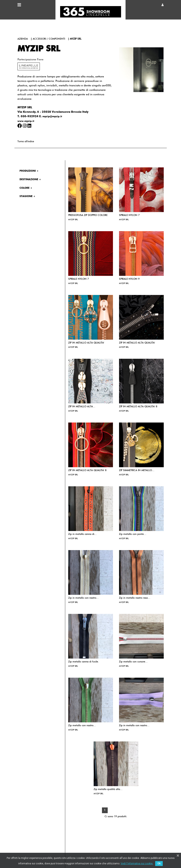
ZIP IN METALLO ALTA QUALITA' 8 (138, 407)
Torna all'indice (26, 142)
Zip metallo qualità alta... (108, 789)
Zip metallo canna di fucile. (84, 662)
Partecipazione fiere (30, 60)
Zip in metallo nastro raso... (135, 598)
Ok (159, 864)
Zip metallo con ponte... (133, 534)
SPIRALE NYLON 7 (129, 215)
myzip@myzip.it (52, 117)
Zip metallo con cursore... (133, 662)
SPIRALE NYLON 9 (129, 279)
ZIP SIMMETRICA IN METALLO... (137, 470)
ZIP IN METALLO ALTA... (82, 407)
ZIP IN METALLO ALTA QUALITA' (86, 343)
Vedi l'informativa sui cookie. (137, 864)
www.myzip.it (26, 121)
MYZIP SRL (73, 220)
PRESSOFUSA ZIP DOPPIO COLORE (88, 215)
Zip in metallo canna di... (82, 534)
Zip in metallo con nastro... (83, 598)
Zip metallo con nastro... (82, 726)
